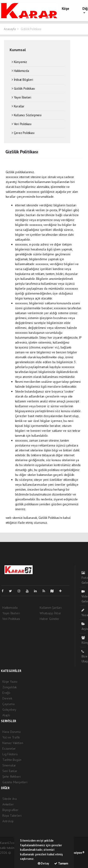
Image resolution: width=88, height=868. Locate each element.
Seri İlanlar (10, 771)
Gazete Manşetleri (15, 782)
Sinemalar (9, 765)
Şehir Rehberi (11, 777)
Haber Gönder (50, 619)
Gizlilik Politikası (31, 29)
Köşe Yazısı (10, 682)
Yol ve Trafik (11, 737)
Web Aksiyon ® (75, 853)
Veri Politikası (22, 124)
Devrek (7, 698)
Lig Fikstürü (10, 754)
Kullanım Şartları (51, 608)
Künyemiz (19, 62)
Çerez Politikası (23, 133)
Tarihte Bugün (12, 760)
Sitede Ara (10, 799)
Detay (43, 863)
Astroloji (8, 821)
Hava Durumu (11, 732)
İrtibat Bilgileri (22, 80)
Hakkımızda (20, 71)
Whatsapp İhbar (50, 613)
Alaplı (6, 715)
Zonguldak (10, 687)
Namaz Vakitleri (13, 743)
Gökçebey (9, 710)
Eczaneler (9, 749)
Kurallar (18, 106)
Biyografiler (10, 810)
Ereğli (6, 693)
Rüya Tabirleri (12, 815)
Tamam (61, 863)
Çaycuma (8, 704)
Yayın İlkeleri (21, 97)
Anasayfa (10, 29)
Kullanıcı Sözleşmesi (27, 115)
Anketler (8, 804)
